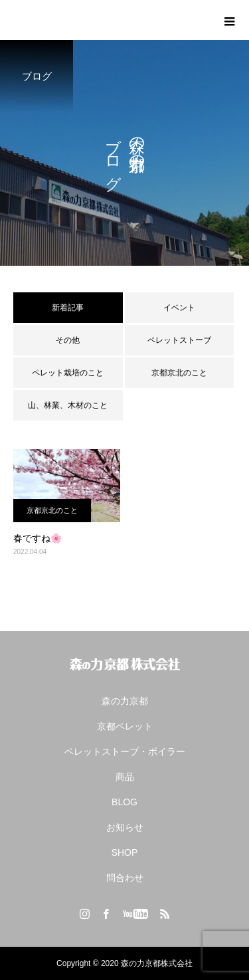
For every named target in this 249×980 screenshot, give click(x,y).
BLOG (124, 802)
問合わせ (125, 878)
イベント (179, 308)
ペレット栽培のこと (68, 373)
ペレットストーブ (179, 340)
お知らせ (125, 827)
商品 (125, 777)
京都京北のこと (179, 373)
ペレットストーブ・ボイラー (125, 751)
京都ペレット (125, 726)
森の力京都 (125, 701)
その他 (68, 340)
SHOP (125, 852)
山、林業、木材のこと (68, 405)
